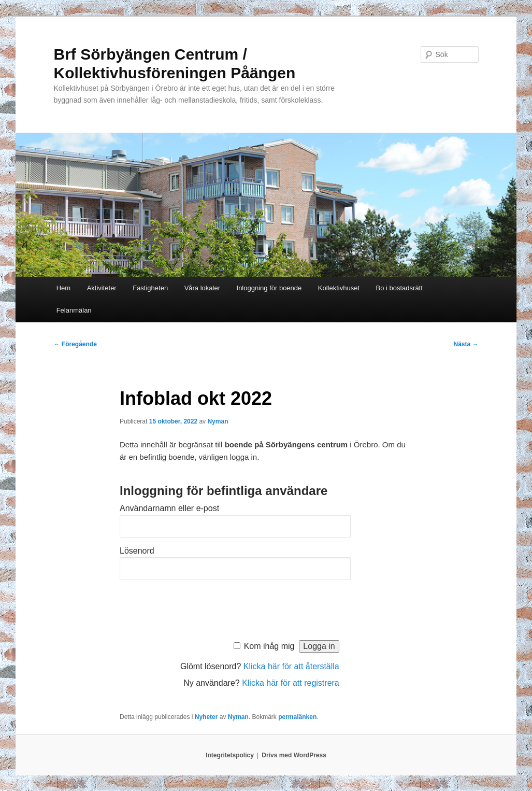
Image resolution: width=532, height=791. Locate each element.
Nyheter (206, 717)
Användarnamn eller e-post (169, 508)
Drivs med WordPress (294, 755)
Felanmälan (74, 310)
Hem (63, 288)
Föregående (75, 344)
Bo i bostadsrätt (399, 288)
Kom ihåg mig (269, 646)
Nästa (466, 344)
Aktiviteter (102, 288)
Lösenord (137, 551)
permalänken (297, 717)
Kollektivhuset (339, 288)
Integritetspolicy (230, 755)
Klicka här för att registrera (291, 683)
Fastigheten (150, 288)
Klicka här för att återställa (291, 666)
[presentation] (198, 608)
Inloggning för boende (269, 288)
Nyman (218, 421)
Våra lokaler (202, 288)
